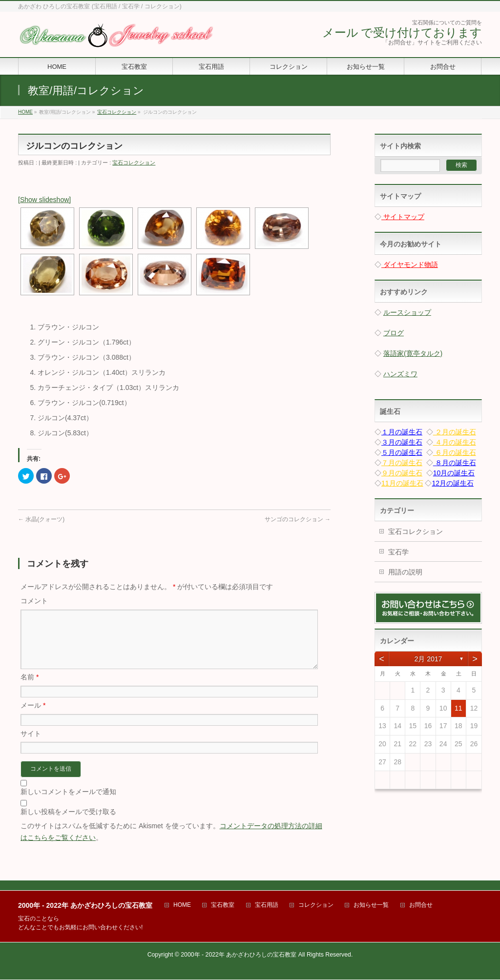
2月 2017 (428, 659)
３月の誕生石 (402, 442)
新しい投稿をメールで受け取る (68, 823)
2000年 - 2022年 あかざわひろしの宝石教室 (239, 955)
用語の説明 (405, 572)
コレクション (316, 906)
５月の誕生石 (402, 452)
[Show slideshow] (44, 200)
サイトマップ (403, 217)
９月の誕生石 (402, 473)
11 (458, 708)
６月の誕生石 (455, 452)
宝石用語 (267, 906)
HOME (182, 906)
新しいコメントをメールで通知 (68, 803)
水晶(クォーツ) (41, 519)
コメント (34, 601)
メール (33, 717)
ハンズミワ (400, 374)
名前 (30, 689)
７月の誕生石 (402, 463)
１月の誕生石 (402, 432)
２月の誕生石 (455, 432)
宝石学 (398, 552)
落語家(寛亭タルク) (413, 353)
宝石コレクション (134, 163)
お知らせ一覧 (371, 906)
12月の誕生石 (453, 483)
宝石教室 (223, 906)
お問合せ (421, 906)
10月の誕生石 (454, 473)
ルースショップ (407, 312)
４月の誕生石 (455, 442)
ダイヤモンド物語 (410, 265)
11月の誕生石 (402, 483)
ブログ (394, 333)
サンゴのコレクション (298, 519)
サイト (31, 745)
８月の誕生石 (455, 463)
